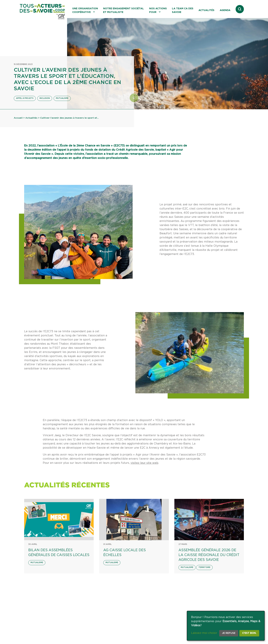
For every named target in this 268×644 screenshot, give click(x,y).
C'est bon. (249, 633)
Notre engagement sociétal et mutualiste (123, 10)
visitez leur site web (144, 463)
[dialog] (226, 626)
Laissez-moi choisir (204, 633)
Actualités (206, 10)
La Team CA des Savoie (183, 10)
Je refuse (229, 633)
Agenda (225, 10)
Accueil (18, 118)
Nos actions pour (158, 10)
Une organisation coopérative (85, 10)
